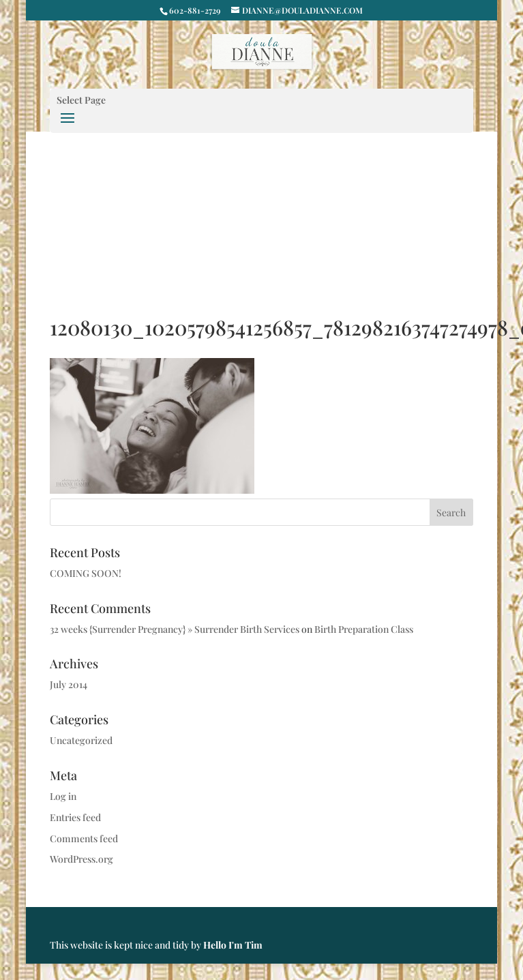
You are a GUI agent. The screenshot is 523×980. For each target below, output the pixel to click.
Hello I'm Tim (233, 945)
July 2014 (69, 684)
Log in (63, 796)
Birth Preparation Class (364, 629)
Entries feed (75, 817)
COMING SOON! (86, 573)
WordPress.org (81, 859)
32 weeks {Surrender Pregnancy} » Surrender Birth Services (175, 629)
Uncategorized (81, 740)
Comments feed (84, 838)
